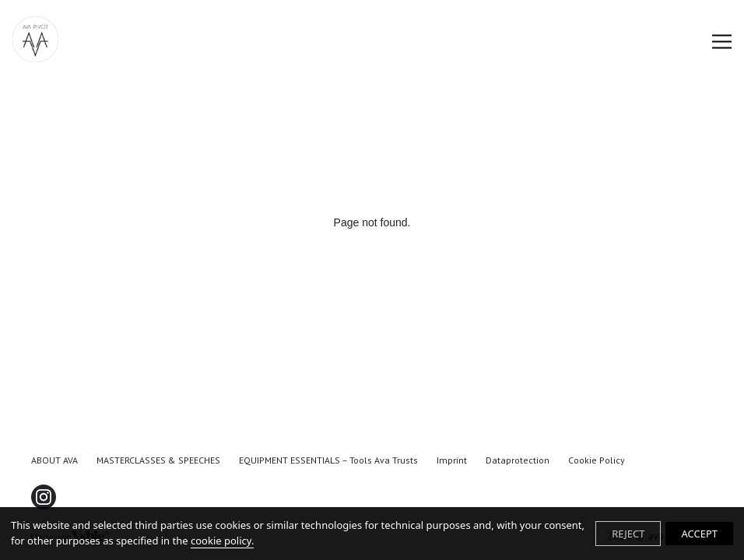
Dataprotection (518, 460)
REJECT (628, 534)
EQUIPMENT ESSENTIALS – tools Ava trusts (328, 460)
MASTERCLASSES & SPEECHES (158, 460)
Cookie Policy (597, 460)
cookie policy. (222, 541)
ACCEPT (699, 534)
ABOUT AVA (54, 460)
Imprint (452, 460)
